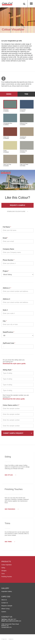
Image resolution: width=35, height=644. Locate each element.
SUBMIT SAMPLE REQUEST (13, 433)
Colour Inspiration (7, 565)
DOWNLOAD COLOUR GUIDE (17, 211)
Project (6, 271)
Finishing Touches (7, 577)
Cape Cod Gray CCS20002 (10, 161)
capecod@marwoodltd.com (13, 621)
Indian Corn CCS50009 (10, 133)
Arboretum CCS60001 (10, 106)
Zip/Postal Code (9, 343)
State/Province (8, 332)
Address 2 (6, 299)
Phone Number (9, 260)
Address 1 (7, 288)
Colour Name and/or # (11, 405)
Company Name (8, 249)
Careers (4, 612)
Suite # (5, 310)
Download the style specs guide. (14, 364)
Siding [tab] (9, 94)
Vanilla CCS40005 (10, 147)
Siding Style (8, 370)
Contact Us (5, 603)
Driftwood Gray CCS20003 (27, 120)
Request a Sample (17, 205)
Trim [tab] (26, 94)
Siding (3, 568)
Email (5, 238)
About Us (4, 600)
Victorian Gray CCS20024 (27, 147)
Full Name (7, 227)
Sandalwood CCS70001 (27, 133)
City (5, 321)
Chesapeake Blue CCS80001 (10, 120)
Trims (3, 574)
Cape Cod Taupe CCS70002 (27, 161)
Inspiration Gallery (7, 591)
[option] (17, 180)
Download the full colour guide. (14, 399)
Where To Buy (6, 609)
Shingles (4, 571)
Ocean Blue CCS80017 (27, 106)
